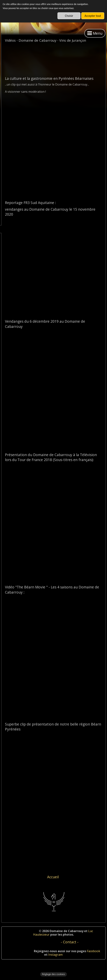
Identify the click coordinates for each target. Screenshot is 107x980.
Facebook (94, 951)
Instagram (55, 955)
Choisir (69, 16)
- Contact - (70, 942)
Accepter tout (93, 16)
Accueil (53, 877)
